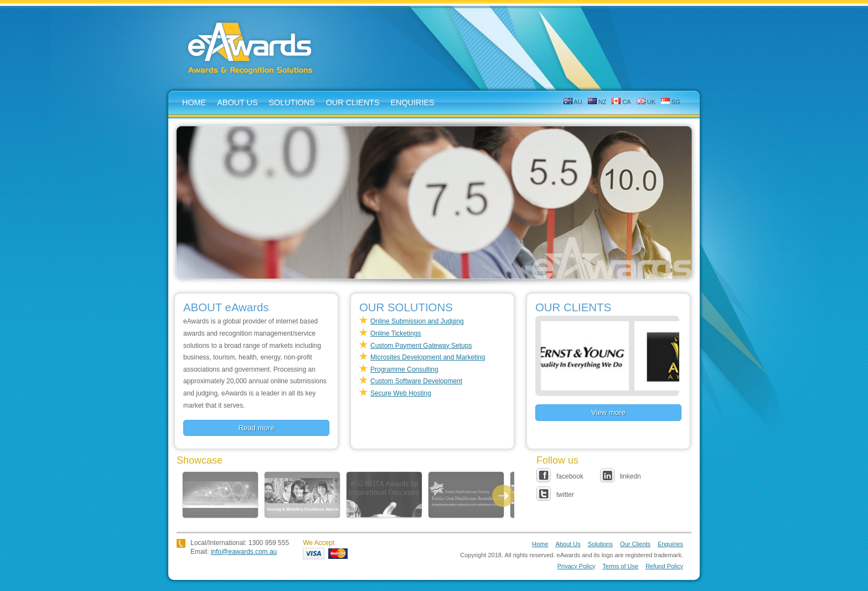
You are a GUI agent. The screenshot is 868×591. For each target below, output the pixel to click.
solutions (292, 102)
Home (540, 544)
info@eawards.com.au (244, 552)
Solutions (600, 544)
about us (237, 102)
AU (573, 102)
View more (608, 412)
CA (621, 102)
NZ (597, 102)
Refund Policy (664, 566)
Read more (256, 428)
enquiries (412, 102)
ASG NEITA (384, 495)
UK (646, 102)
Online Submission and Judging (417, 321)
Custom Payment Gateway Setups (421, 346)
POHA (466, 495)
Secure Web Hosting (401, 393)
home (194, 102)
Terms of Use (620, 566)
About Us (568, 544)
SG (671, 102)
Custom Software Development (416, 381)
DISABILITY (220, 495)
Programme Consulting (404, 369)
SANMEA (302, 495)
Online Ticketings (396, 333)
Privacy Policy (576, 566)
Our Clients (353, 102)
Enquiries (670, 544)
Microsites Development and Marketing (428, 357)
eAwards (251, 49)
